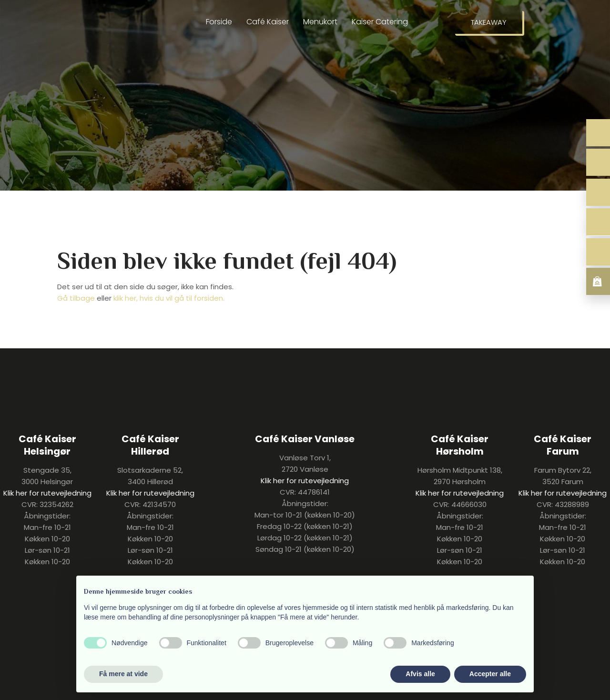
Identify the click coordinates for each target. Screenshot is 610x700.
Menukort (320, 22)
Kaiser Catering (380, 22)
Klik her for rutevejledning (47, 493)
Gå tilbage (76, 298)
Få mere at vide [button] (123, 674)
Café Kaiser (268, 22)
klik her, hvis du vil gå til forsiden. (169, 298)
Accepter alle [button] (490, 674)
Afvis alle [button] (420, 674)
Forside (219, 22)
